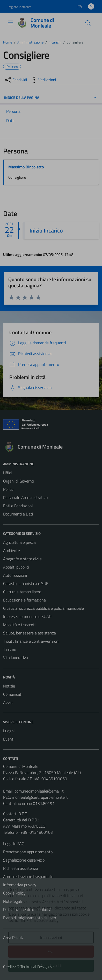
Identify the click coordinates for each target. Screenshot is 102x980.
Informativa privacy (20, 885)
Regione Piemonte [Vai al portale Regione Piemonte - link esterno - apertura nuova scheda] (20, 7)
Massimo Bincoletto (26, 167)
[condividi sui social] (16, 80)
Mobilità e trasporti (19, 625)
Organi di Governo (19, 481)
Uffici (7, 473)
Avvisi (8, 702)
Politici (9, 489)
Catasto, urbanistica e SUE (26, 583)
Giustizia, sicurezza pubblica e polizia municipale (43, 608)
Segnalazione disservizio (24, 860)
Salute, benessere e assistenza (30, 633)
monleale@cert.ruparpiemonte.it (40, 797)
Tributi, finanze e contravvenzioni (31, 641)
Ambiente (12, 551)
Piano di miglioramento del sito (30, 918)
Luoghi (9, 731)
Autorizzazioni (15, 575)
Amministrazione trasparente (28, 876)
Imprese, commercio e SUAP (27, 616)
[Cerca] (88, 23)
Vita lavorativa (16, 658)
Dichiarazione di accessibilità (27, 909)
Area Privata (14, 938)
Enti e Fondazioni (18, 506)
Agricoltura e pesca (19, 542)
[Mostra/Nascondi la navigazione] (10, 22)
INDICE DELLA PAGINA (51, 98)
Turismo (10, 649)
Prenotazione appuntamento (28, 852)
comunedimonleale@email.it (39, 791)
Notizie (9, 686)
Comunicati (13, 694)
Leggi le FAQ (14, 844)
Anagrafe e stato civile (22, 559)
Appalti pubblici (16, 567)
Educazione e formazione (24, 600)
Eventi (9, 739)
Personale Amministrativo (25, 497)
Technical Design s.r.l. (38, 967)
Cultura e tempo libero (22, 592)
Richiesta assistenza (21, 868)
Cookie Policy (14, 893)
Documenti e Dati (18, 514)
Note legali (12, 901)
